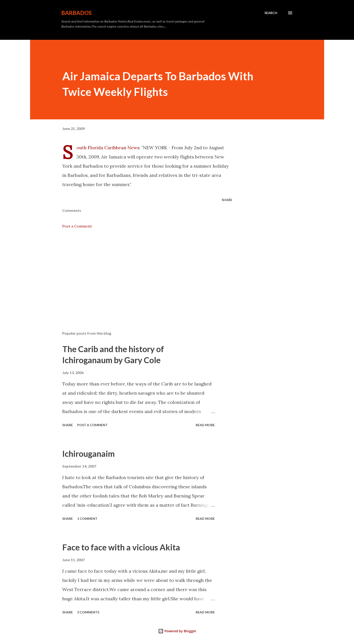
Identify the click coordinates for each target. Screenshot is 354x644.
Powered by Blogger (177, 631)
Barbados (76, 13)
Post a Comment (77, 226)
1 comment (87, 519)
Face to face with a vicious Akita (121, 547)
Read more (205, 425)
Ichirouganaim (88, 454)
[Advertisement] (140, 274)
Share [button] (227, 200)
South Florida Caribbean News (108, 148)
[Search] (271, 13)
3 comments (88, 612)
